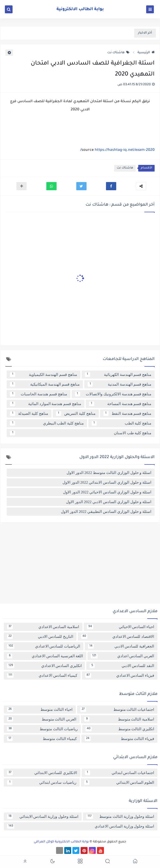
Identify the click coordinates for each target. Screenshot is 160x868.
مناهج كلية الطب (121, 423)
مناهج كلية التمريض (76, 414)
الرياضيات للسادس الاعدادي (44, 646)
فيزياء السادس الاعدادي (120, 675)
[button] (111, 186)
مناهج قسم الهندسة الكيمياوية (44, 375)
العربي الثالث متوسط (42, 719)
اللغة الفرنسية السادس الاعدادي (45, 656)
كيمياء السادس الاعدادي (42, 675)
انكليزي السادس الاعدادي (44, 666)
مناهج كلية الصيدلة (29, 414)
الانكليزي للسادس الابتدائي (42, 773)
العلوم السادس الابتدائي (119, 782)
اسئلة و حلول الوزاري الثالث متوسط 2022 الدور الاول (109, 473)
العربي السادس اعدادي (122, 656)
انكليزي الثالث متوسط (120, 729)
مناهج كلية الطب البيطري (47, 423)
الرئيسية (146, 53)
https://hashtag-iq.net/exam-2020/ (117, 150)
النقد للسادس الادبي (122, 666)
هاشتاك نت (118, 53)
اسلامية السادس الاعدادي (43, 627)
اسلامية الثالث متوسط (119, 719)
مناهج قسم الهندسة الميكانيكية (45, 384)
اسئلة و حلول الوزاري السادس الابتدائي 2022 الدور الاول (107, 482)
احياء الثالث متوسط (40, 710)
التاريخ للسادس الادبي (40, 637)
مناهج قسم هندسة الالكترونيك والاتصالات (113, 394)
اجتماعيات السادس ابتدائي (120, 773)
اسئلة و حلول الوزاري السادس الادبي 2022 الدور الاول (109, 502)
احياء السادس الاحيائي (121, 627)
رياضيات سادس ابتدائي (42, 782)
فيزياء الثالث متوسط (120, 739)
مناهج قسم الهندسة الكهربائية (118, 375)
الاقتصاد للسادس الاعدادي (118, 637)
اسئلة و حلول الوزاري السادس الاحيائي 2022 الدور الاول (107, 492)
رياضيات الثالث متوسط (42, 729)
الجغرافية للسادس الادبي (121, 646)
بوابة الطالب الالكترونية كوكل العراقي (61, 842)
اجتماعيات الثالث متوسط (117, 710)
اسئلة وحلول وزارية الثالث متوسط (120, 817)
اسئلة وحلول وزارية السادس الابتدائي (43, 817)
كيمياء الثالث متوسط (42, 739)
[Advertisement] (80, 565)
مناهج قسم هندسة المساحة (120, 404)
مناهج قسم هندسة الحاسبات (39, 394)
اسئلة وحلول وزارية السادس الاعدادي (81, 826)
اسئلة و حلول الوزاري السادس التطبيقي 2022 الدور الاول (106, 512)
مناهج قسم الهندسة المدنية (119, 384)
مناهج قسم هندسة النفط (127, 414)
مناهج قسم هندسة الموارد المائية (46, 404)
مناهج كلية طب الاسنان (81, 433)
